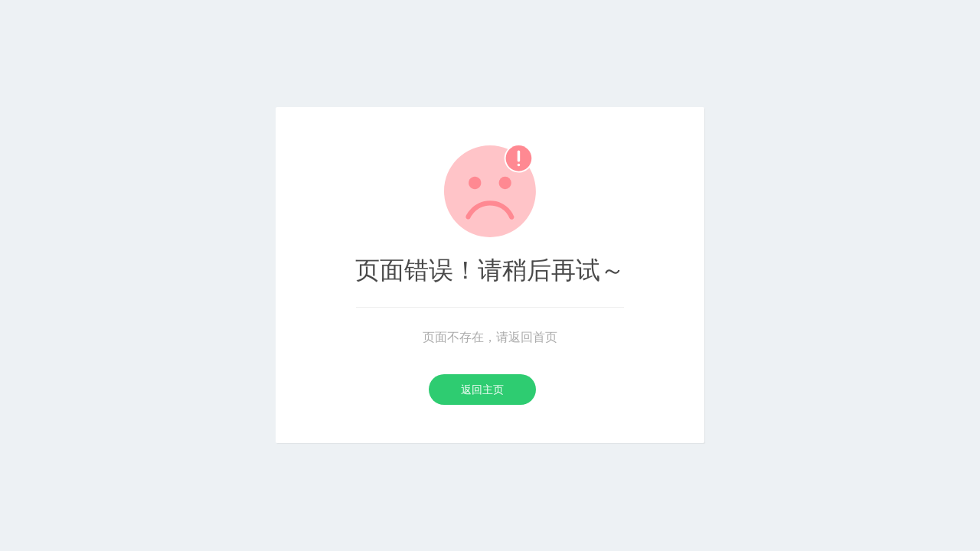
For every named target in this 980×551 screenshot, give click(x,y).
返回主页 (482, 390)
